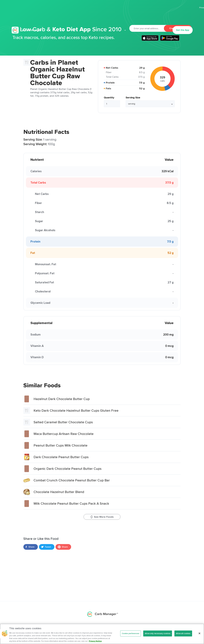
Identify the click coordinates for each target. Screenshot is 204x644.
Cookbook (125, 16)
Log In (165, 16)
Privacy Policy (166, 8)
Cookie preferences (131, 635)
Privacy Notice (95, 643)
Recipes (95, 16)
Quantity (109, 98)
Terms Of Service (185, 8)
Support (140, 16)
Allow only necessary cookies (158, 635)
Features (65, 16)
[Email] (147, 28)
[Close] (199, 635)
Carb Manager (27, 17)
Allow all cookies (183, 635)
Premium (81, 16)
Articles (109, 16)
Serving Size (133, 98)
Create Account (178, 28)
